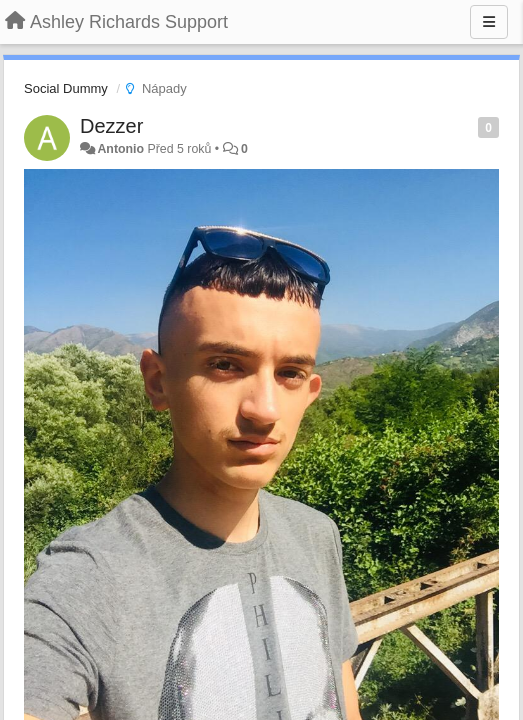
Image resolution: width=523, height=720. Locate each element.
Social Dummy (66, 88)
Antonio (120, 149)
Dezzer (111, 126)
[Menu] (489, 22)
